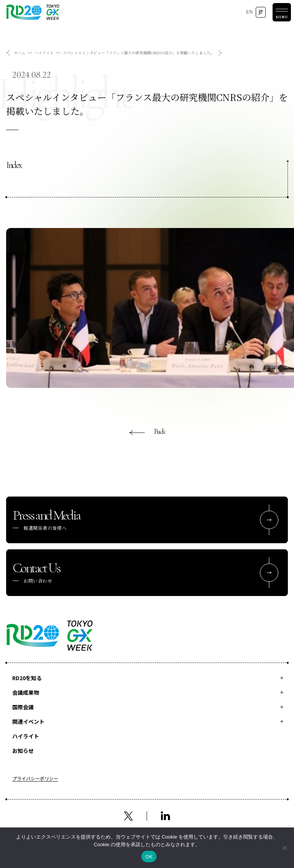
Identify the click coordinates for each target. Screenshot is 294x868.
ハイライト (44, 53)
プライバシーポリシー (35, 779)
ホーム (20, 53)
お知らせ (23, 751)
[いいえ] (284, 848)
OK (149, 857)
